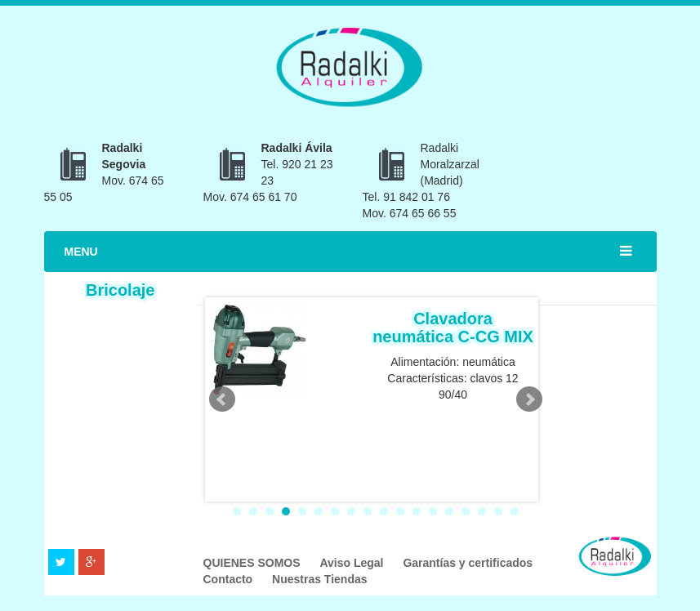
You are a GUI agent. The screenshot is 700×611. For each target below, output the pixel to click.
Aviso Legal (353, 563)
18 (515, 511)
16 (482, 511)
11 (400, 511)
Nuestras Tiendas (319, 579)
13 (433, 511)
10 (384, 511)
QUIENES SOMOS (254, 563)
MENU (81, 252)
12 (417, 511)
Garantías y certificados (468, 563)
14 (449, 511)
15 (466, 511)
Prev (222, 399)
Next (529, 399)
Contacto (230, 579)
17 (498, 511)
